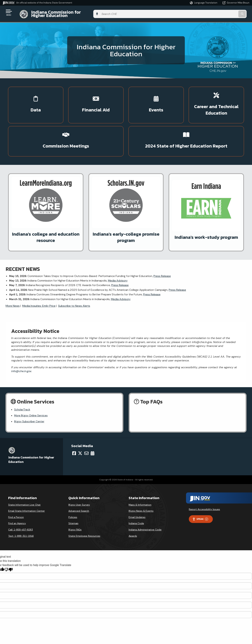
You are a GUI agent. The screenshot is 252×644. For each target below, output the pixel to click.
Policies (73, 495)
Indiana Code (136, 501)
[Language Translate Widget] (204, 3)
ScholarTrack (22, 387)
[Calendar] (92, 431)
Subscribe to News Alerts (74, 282)
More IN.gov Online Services (31, 393)
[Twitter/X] (80, 431)
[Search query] (221, 13)
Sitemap (73, 501)
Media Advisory (118, 257)
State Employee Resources (84, 513)
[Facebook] (74, 431)
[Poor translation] (9, 547)
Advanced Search (79, 488)
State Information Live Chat (24, 482)
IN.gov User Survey (79, 482)
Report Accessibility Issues (204, 487)
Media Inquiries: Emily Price (39, 282)
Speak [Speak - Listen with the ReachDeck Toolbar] (200, 497)
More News (13, 282)
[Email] (86, 431)
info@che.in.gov (21, 348)
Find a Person (16, 495)
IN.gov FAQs (75, 507)
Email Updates (137, 495)
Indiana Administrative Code (145, 507)
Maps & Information (140, 482)
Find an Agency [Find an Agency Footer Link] (17, 501)
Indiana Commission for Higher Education (71, 12)
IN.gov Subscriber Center (30, 399)
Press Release (162, 253)
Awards (133, 513)
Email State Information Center (27, 488)
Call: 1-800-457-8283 (20, 507)
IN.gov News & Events (141, 488)
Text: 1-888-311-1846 (21, 513)
